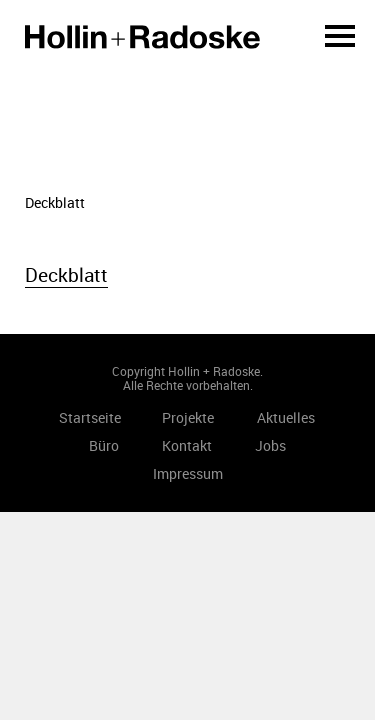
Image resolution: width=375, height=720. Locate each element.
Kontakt (187, 445)
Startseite (142, 37)
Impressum (188, 473)
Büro (104, 445)
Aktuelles (286, 417)
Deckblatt (66, 275)
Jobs (270, 445)
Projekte (188, 417)
